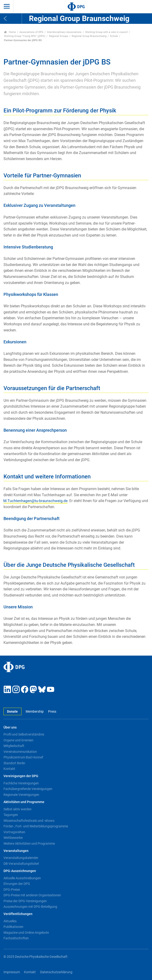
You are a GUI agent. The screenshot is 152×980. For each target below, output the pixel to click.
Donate (12, 712)
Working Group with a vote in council (106, 32)
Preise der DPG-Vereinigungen (25, 901)
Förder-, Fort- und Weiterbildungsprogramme (36, 826)
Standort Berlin (14, 763)
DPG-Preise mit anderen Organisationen (32, 895)
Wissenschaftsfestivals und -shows (29, 821)
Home (10, 32)
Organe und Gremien (18, 740)
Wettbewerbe (13, 838)
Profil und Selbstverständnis (24, 734)
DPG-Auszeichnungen (20, 871)
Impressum (12, 972)
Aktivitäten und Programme (24, 802)
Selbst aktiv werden (18, 809)
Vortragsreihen (14, 832)
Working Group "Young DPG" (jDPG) (25, 36)
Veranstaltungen (16, 851)
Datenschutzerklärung (56, 972)
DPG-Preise (12, 890)
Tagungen (11, 815)
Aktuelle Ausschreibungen (22, 878)
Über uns (10, 727)
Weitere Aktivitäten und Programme (29, 844)
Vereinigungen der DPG (21, 776)
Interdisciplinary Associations (64, 32)
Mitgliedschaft (14, 746)
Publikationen (13, 927)
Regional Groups (59, 36)
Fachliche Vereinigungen (21, 783)
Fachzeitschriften (16, 938)
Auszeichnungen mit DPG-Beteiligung (30, 907)
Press (52, 712)
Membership (35, 712)
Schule (114, 36)
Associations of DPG (31, 32)
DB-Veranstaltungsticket (21, 864)
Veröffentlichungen (18, 914)
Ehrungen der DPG (17, 884)
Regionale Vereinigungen (21, 795)
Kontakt (9, 769)
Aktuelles (10, 921)
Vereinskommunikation (20, 752)
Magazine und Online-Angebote (26, 933)
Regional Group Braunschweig (89, 36)
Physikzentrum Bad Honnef (23, 757)
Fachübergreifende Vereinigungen (28, 789)
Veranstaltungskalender (21, 858)
